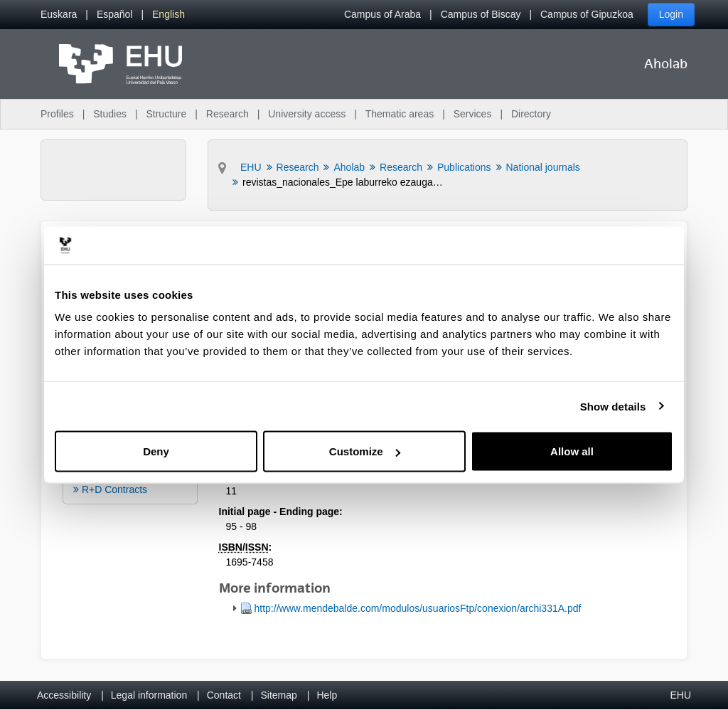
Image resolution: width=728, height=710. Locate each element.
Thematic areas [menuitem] (400, 114)
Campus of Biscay (481, 14)
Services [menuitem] (473, 114)
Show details (613, 406)
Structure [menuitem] (166, 114)
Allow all (572, 451)
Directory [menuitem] (531, 114)
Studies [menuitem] (110, 114)
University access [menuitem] (307, 114)
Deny (156, 451)
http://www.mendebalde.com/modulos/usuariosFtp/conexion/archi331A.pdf (418, 608)
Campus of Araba (382, 14)
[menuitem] (59, 15)
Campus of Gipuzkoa (587, 14)
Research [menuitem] (227, 114)
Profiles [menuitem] (57, 114)
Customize (365, 451)
